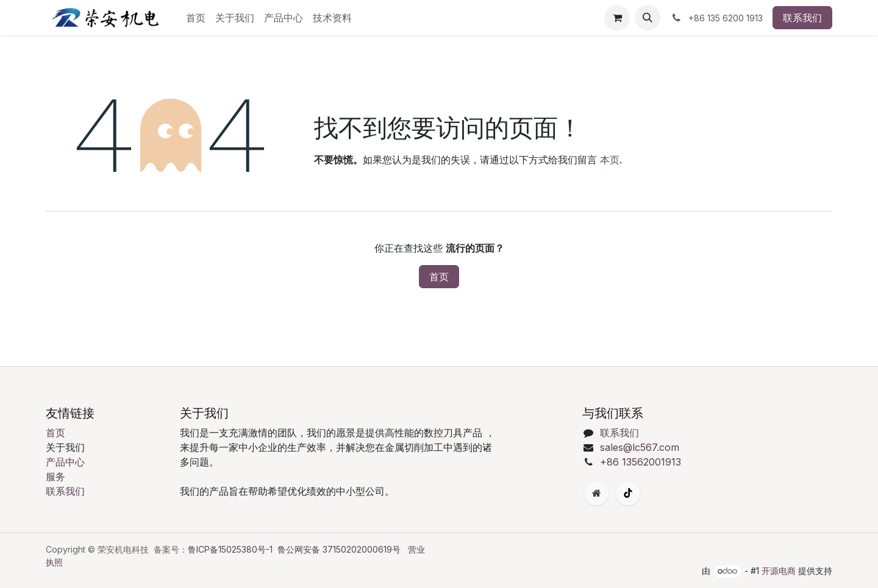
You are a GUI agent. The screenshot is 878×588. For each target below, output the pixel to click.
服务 (55, 476)
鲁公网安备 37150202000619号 (339, 549)
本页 (610, 160)
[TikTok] (628, 493)
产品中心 (65, 462)
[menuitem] (196, 18)
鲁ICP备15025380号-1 (230, 549)
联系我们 (802, 18)
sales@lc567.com (640, 447)
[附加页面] (596, 493)
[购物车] (617, 18)
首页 (439, 277)
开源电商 (779, 571)
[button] (648, 18)
